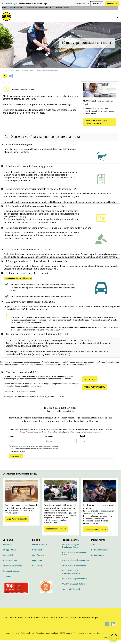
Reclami (16, 637)
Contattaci (96, 4)
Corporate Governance (12, 570)
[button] (5, 76)
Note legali (26, 637)
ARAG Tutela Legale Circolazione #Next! (70, 549)
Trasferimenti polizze (86, 637)
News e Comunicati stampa (82, 621)
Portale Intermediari (100, 554)
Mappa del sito (52, 637)
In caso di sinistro (40, 548)
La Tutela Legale (10, 4)
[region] (61, 153)
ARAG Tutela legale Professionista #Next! (71, 576)
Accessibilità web (10, 564)
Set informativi (38, 559)
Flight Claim (37, 564)
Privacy (7, 637)
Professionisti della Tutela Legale (34, 4)
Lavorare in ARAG (79, 4)
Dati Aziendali (38, 637)
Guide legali (37, 554)
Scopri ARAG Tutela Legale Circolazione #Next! (96, 122)
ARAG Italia (8, 548)
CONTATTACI (91, 383)
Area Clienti (111, 4)
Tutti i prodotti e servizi (71, 593)
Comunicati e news (11, 575)
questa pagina (30, 395)
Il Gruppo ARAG (9, 554)
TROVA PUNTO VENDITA (95, 391)
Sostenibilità (8, 559)
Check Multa (37, 570)
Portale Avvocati (98, 559)
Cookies (100, 637)
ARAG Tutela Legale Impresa (74, 569)
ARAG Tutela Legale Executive (75, 582)
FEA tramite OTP (68, 637)
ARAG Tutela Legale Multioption (75, 564)
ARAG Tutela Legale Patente (74, 588)
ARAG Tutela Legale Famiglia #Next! (74, 557)
